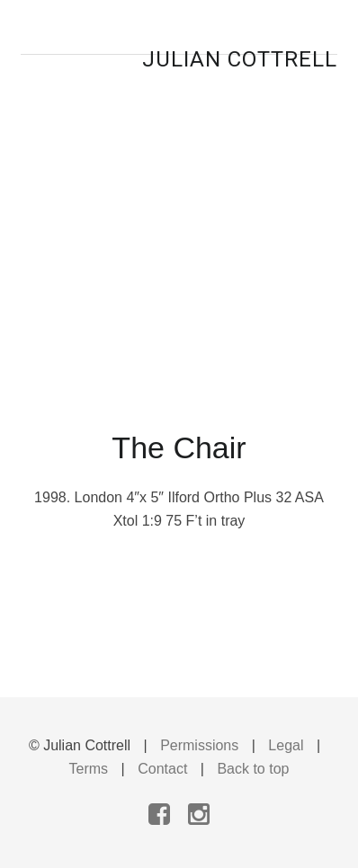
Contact (162, 769)
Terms (89, 769)
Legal (286, 745)
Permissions (199, 745)
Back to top (253, 769)
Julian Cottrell (240, 59)
